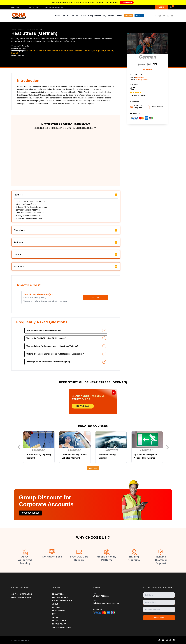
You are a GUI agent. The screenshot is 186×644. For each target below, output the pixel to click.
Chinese (47, 51)
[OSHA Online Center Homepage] (19, 16)
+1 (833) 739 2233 (32, 7)
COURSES (21, 29)
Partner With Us (60, 597)
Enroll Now (147, 70)
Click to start (127, 3)
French (63, 51)
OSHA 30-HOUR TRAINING (22, 597)
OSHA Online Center (23, 640)
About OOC (15, 7)
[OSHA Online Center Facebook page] (156, 16)
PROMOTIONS (58, 594)
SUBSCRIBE (159, 618)
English (15, 53)
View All (93, 468)
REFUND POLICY (59, 624)
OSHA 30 (74, 16)
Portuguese (99, 51)
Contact (119, 16)
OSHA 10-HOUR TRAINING (22, 594)
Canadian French (34, 51)
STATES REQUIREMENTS (62, 601)
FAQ (104, 16)
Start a (137, 77)
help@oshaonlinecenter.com (54, 7)
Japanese (79, 51)
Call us (139, 80)
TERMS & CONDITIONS (61, 627)
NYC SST (139, 16)
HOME (14, 29)
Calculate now (32, 513)
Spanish (109, 51)
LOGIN (158, 7)
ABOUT (55, 604)
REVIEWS (56, 607)
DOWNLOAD (83, 406)
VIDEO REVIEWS (59, 611)
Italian (70, 51)
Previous (19, 447)
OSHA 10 (65, 16)
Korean (88, 51)
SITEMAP (56, 617)
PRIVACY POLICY (59, 621)
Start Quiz (95, 297)
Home (58, 16)
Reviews (128, 16)
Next (168, 447)
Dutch (55, 51)
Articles (111, 16)
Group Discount (95, 16)
